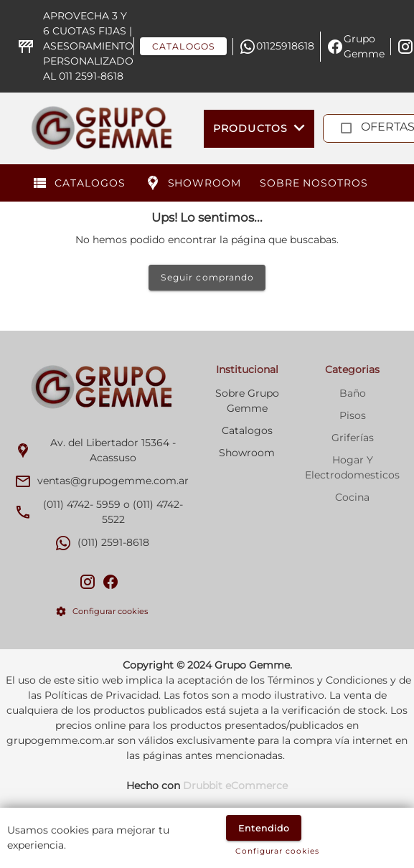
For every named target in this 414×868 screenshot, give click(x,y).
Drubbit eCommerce (235, 786)
